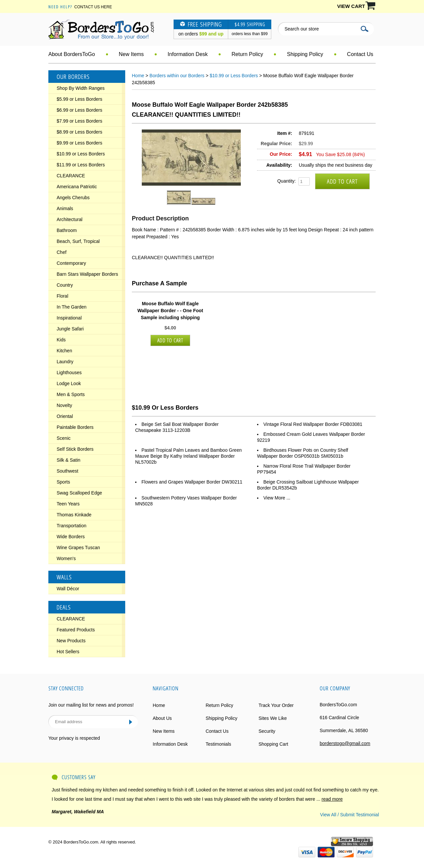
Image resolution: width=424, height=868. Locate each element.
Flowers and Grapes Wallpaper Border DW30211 (192, 482)
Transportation (72, 526)
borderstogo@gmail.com (345, 743)
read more (332, 799)
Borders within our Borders (177, 76)
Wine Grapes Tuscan (78, 548)
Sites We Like (272, 718)
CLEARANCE (71, 176)
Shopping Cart (273, 744)
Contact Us (360, 54)
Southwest (67, 471)
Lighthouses (69, 373)
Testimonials (218, 744)
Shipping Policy (305, 54)
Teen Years (68, 504)
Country (65, 285)
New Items (132, 54)
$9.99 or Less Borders (79, 143)
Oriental (65, 416)
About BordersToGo (72, 54)
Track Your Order (276, 705)
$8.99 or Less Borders (79, 132)
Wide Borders (71, 537)
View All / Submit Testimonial (349, 815)
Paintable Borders (75, 427)
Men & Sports (71, 394)
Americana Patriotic (77, 187)
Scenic (64, 438)
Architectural (70, 219)
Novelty (64, 405)
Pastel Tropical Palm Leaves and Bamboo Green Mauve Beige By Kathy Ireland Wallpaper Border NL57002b (188, 456)
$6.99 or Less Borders (79, 110)
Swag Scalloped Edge (79, 493)
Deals (64, 607)
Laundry (65, 362)
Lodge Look (69, 383)
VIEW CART (351, 6)
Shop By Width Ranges (81, 88)
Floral (62, 296)
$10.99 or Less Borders (81, 154)
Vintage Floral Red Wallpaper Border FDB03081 (313, 424)
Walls (64, 577)
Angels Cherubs (73, 198)
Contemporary (71, 263)
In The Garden (72, 307)
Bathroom (67, 230)
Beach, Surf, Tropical (78, 241)
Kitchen (64, 351)
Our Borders (73, 77)
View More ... (277, 498)
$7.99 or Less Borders (79, 121)
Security (267, 731)
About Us (162, 718)
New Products (71, 641)
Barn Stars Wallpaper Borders (87, 274)
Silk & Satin (69, 460)
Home (138, 76)
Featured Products (76, 630)
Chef (62, 252)
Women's (66, 558)
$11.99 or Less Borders (81, 165)
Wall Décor (68, 589)
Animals (65, 208)
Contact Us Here (93, 7)
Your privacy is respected (74, 738)
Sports (63, 482)
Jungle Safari (70, 329)
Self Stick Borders (75, 449)
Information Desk (188, 54)
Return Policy (247, 54)
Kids (61, 340)
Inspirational (69, 318)
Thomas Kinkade (74, 515)
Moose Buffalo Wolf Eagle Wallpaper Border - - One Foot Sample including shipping (170, 311)
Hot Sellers (68, 652)
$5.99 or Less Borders (79, 99)
